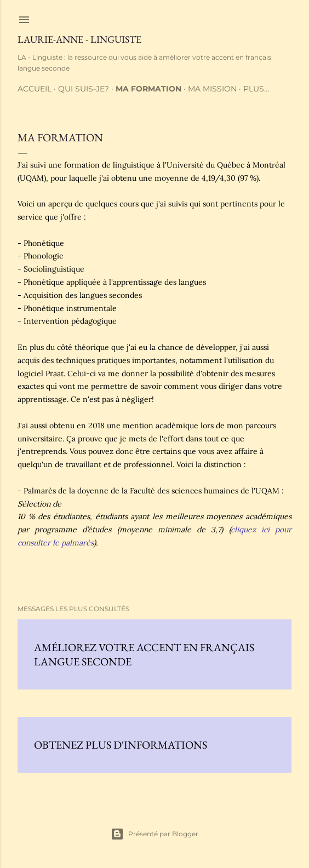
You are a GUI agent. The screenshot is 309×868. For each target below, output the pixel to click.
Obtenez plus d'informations (121, 745)
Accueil (35, 89)
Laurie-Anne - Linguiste (79, 39)
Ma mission (212, 89)
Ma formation (148, 89)
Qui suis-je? (84, 89)
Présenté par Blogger (154, 834)
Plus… (256, 89)
